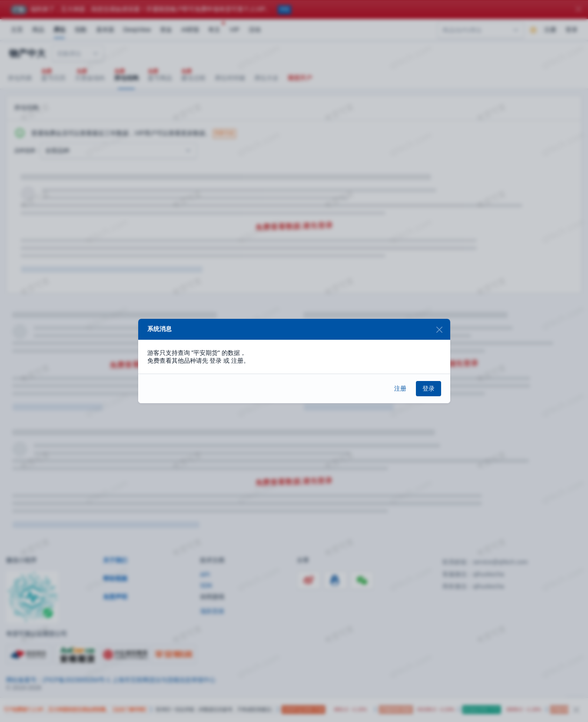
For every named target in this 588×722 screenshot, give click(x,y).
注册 (400, 388)
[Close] (440, 329)
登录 (429, 388)
